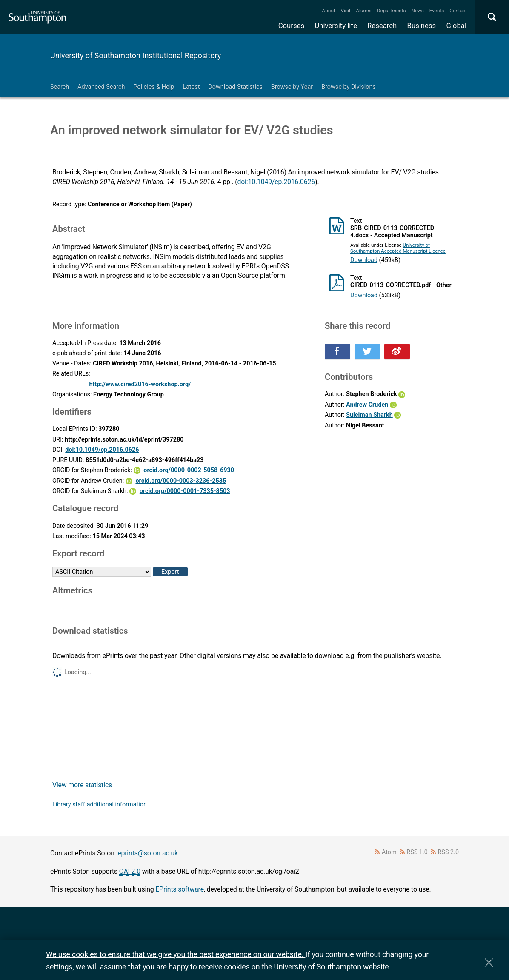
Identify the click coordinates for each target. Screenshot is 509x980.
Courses (291, 26)
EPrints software (180, 889)
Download (364, 260)
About (329, 11)
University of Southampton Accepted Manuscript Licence (398, 248)
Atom (389, 852)
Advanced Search (101, 87)
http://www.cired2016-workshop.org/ (140, 384)
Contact (458, 11)
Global (456, 26)
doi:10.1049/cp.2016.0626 (276, 182)
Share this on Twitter (367, 351)
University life (336, 26)
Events (437, 11)
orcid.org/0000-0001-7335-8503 (185, 491)
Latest (191, 87)
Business (422, 26)
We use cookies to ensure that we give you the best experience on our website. (176, 954)
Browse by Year (292, 87)
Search (60, 87)
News (417, 11)
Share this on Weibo (397, 351)
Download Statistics (235, 87)
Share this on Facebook (337, 351)
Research (382, 26)
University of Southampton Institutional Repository (136, 56)
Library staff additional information (100, 805)
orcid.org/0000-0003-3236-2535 (181, 481)
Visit (346, 11)
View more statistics (82, 785)
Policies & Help (154, 87)
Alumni (363, 11)
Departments (392, 11)
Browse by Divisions (349, 87)
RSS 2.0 (449, 852)
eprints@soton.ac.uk (148, 853)
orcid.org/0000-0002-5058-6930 (189, 470)
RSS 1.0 (417, 852)
